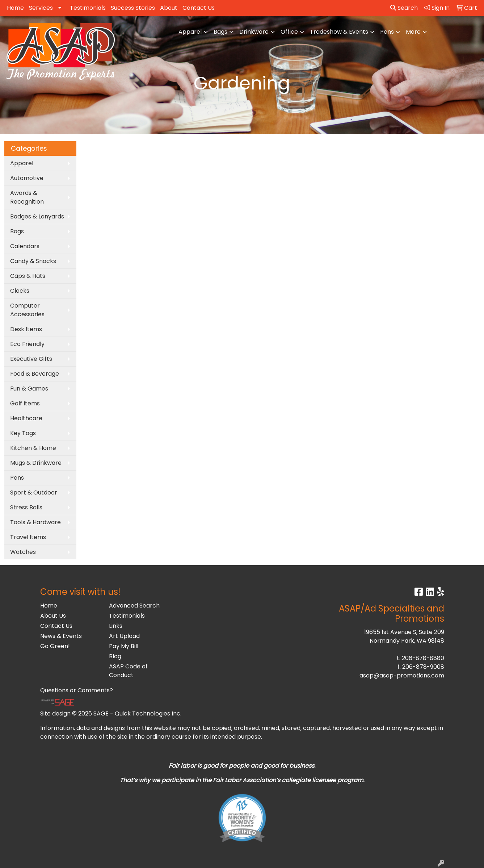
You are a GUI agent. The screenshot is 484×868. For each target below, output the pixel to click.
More (413, 32)
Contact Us (199, 8)
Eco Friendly (27, 344)
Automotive (27, 178)
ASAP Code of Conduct (128, 671)
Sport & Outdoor (34, 493)
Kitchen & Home (33, 448)
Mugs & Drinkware (36, 463)
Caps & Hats (28, 276)
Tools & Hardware (35, 522)
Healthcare (26, 418)
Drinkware (254, 32)
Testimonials (88, 8)
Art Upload (124, 636)
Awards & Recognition (27, 197)
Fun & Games (29, 389)
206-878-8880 (423, 658)
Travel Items (28, 537)
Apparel (190, 32)
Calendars (25, 246)
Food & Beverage (35, 374)
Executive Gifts (31, 359)
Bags (220, 32)
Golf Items (25, 403)
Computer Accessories (27, 310)
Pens (387, 32)
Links (116, 626)
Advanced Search (134, 606)
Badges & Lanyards (37, 216)
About (169, 8)
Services (41, 8)
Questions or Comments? (77, 690)
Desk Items (26, 329)
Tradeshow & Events (339, 32)
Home (15, 8)
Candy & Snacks (33, 261)
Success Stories (133, 8)
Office (289, 32)
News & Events (61, 636)
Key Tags (23, 433)
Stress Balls (26, 507)
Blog (115, 656)
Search (404, 8)
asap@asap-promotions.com (402, 675)
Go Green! (55, 646)
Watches (23, 552)
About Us (53, 616)
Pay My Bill (124, 646)
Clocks (20, 291)
